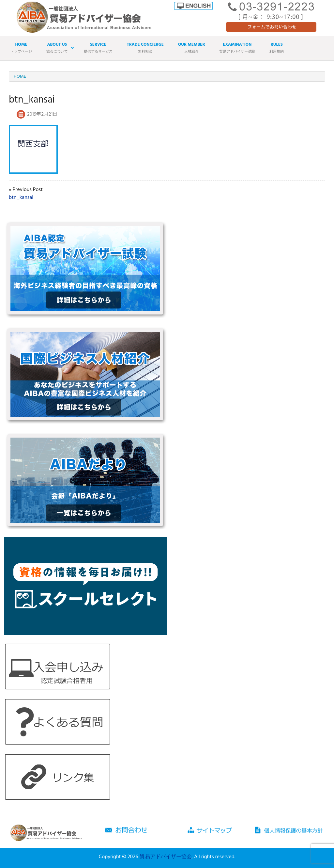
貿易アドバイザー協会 (166, 857)
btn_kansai (21, 198)
